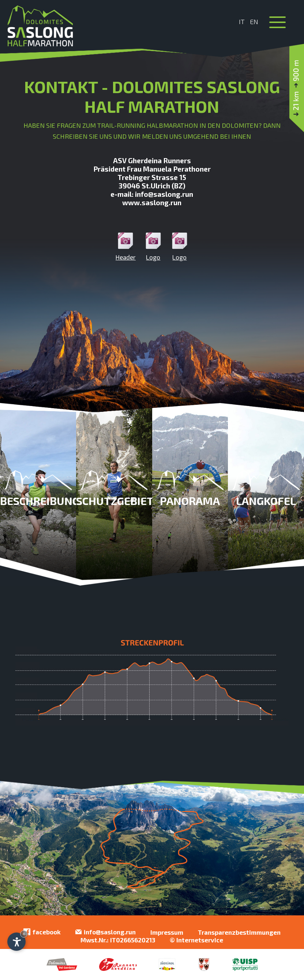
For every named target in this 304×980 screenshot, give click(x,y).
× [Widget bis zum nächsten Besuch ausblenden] (24, 934)
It (242, 22)
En (254, 22)
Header (126, 246)
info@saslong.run (106, 932)
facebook (42, 932)
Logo (153, 246)
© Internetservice (196, 940)
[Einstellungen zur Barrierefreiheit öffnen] (16, 942)
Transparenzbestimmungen (239, 932)
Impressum (167, 932)
